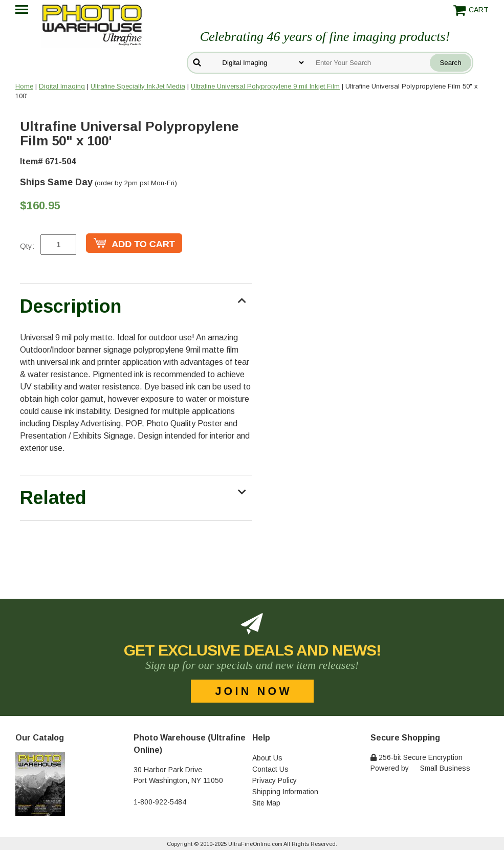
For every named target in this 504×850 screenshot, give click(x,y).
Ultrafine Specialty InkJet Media (138, 86)
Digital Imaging (62, 86)
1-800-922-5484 (160, 802)
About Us (267, 758)
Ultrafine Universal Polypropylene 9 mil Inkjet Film (265, 86)
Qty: (27, 246)
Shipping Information (285, 792)
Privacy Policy (275, 780)
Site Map (266, 803)
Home (24, 86)
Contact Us (270, 769)
